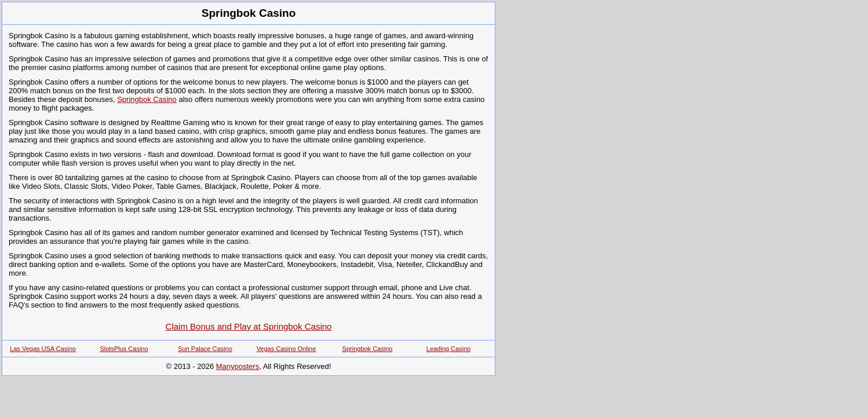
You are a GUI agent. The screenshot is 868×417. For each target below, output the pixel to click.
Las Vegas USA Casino (43, 349)
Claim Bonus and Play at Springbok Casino (249, 326)
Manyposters (238, 366)
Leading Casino (448, 349)
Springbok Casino (147, 99)
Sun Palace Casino (205, 349)
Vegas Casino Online (287, 349)
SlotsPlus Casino (124, 349)
